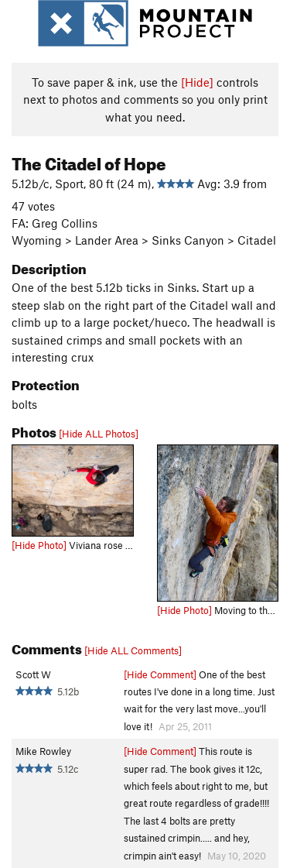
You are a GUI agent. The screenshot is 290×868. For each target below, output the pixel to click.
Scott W (33, 674)
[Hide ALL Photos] (99, 434)
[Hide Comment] (160, 674)
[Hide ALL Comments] (133, 650)
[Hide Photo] (39, 545)
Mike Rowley (43, 751)
